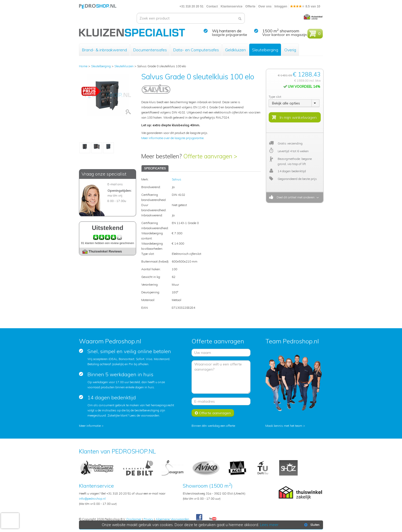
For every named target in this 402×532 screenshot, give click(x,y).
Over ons (265, 6)
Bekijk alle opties (286, 103)
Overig (290, 50)
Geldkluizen (235, 50)
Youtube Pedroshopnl (213, 519)
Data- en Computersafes (196, 50)
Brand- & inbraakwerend (104, 50)
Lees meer (269, 525)
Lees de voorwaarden (144, 415)
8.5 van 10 (305, 6)
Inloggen (281, 6)
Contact (212, 6)
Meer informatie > (91, 426)
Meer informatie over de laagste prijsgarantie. (173, 138)
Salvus (177, 179)
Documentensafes (150, 50)
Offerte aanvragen (213, 413)
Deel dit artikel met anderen (295, 197)
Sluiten (311, 525)
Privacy (148, 519)
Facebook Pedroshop (199, 517)
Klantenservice (231, 6)
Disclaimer (134, 519)
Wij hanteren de (227, 31)
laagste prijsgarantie (230, 35)
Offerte (250, 6)
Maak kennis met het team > (285, 426)
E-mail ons (115, 184)
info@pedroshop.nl (92, 499)
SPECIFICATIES (155, 168)
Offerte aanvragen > (210, 156)
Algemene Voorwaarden (172, 519)
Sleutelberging (265, 50)
